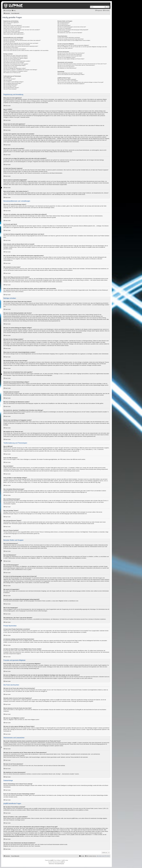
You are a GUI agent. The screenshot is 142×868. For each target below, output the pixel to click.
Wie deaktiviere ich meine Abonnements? (67, 68)
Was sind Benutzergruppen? (64, 25)
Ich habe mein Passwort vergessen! (12, 31)
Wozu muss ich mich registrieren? (11, 23)
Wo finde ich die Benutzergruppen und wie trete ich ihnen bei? (72, 27)
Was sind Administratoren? (64, 23)
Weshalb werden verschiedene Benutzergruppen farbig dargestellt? (73, 30)
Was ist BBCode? (7, 78)
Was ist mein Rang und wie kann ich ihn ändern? (15, 49)
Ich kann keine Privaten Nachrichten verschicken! (69, 37)
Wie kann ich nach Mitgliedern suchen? (66, 57)
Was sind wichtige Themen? (10, 86)
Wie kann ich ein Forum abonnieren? (66, 67)
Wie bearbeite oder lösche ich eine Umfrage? (14, 63)
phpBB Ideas (75, 818)
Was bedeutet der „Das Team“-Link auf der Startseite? (70, 33)
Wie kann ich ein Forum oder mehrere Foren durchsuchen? (71, 53)
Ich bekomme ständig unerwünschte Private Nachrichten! (71, 39)
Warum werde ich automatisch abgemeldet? (13, 33)
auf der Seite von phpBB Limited (48, 810)
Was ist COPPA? (7, 24)
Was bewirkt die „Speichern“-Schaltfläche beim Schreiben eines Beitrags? (20, 70)
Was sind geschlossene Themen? (11, 88)
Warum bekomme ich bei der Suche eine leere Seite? (70, 56)
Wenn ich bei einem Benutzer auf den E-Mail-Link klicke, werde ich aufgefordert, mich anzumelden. (26, 50)
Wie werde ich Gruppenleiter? (64, 28)
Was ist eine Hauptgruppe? (64, 31)
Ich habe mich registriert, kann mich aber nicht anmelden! (17, 27)
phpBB (52, 860)
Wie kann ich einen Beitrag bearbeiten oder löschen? (16, 57)
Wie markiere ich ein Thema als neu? (12, 73)
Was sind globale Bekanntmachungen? (12, 83)
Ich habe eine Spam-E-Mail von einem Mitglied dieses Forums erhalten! (74, 40)
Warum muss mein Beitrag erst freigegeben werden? (16, 71)
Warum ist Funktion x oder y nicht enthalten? (68, 81)
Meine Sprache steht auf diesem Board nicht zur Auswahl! (17, 45)
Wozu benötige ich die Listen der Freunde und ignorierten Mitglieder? (73, 45)
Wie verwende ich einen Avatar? (11, 48)
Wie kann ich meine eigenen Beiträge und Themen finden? (71, 59)
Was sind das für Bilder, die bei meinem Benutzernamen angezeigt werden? (21, 46)
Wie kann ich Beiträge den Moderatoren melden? (15, 68)
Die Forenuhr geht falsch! (9, 42)
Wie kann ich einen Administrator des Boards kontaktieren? (71, 84)
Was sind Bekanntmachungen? (11, 85)
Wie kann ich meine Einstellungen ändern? (13, 39)
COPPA (85, 136)
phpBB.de (103, 247)
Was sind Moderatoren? (63, 24)
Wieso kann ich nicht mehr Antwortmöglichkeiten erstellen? (17, 61)
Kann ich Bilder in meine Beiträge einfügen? (13, 82)
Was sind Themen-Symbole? (10, 89)
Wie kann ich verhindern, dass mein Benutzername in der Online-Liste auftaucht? (22, 40)
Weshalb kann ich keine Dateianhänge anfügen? (15, 65)
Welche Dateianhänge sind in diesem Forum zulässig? (70, 73)
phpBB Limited (92, 247)
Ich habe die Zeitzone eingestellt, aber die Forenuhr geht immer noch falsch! (21, 43)
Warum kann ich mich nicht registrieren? (13, 25)
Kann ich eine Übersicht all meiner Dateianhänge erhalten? (71, 74)
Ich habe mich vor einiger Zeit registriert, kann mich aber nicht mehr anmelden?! (22, 30)
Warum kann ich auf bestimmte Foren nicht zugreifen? (16, 64)
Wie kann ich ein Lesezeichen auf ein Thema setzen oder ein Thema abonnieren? (76, 65)
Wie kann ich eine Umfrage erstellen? (12, 60)
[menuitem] (14, 11)
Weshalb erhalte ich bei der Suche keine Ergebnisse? (70, 55)
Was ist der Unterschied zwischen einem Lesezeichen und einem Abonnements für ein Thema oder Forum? (82, 64)
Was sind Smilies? (8, 80)
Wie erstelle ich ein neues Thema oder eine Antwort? (16, 55)
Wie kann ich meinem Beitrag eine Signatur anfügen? (16, 58)
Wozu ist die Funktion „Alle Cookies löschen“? (14, 34)
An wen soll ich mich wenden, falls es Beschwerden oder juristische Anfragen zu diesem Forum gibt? (80, 82)
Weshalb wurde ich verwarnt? (10, 67)
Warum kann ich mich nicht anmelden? (12, 28)
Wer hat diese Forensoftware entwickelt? (67, 79)
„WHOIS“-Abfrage (10, 830)
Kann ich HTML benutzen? (10, 79)
